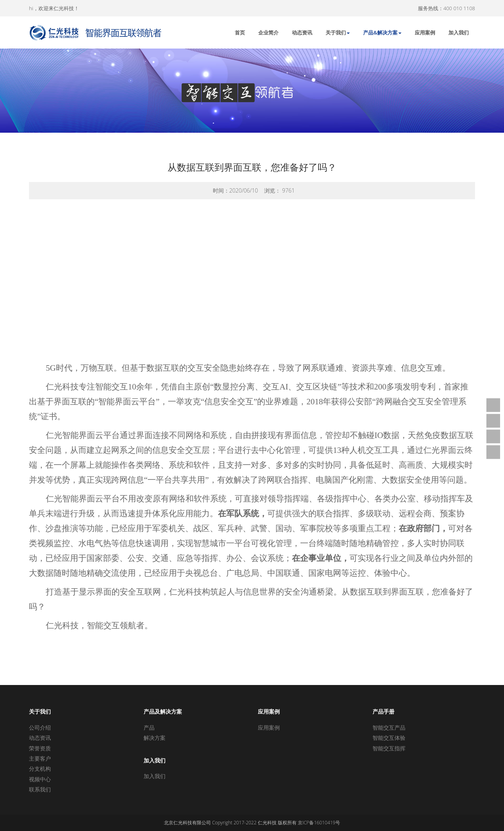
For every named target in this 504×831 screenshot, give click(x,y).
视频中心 (40, 779)
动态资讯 (302, 32)
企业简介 (268, 32)
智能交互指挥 (389, 748)
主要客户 (40, 758)
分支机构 (40, 769)
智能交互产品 (389, 727)
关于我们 (338, 32)
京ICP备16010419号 (319, 823)
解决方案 (155, 738)
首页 (240, 32)
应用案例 (425, 32)
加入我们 (459, 32)
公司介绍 (40, 727)
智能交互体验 (389, 738)
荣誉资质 (40, 748)
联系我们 (40, 789)
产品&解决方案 (382, 32)
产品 (149, 727)
